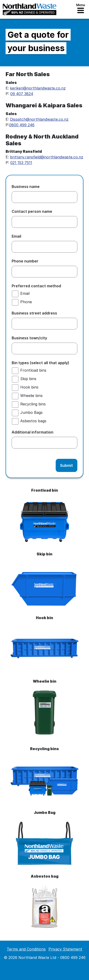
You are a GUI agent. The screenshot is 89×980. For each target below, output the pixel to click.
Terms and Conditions (26, 949)
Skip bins (28, 379)
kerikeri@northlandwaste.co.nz (38, 88)
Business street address (36, 313)
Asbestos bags (33, 421)
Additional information (33, 432)
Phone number (27, 261)
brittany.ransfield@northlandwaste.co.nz (47, 157)
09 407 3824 (22, 94)
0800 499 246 (22, 125)
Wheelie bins (31, 396)
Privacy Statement (65, 949)
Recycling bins (33, 404)
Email (18, 236)
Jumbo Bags (31, 412)
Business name (27, 187)
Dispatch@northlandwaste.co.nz (39, 119)
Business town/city (31, 338)
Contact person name (34, 211)
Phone (26, 302)
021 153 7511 (21, 163)
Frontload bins (33, 370)
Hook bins (29, 387)
